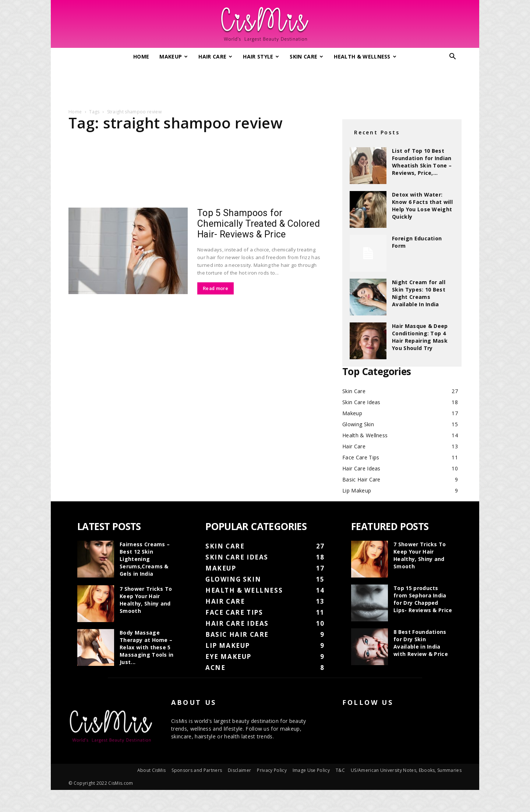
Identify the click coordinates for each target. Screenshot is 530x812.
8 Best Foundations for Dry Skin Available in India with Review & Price (421, 643)
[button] (453, 57)
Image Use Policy (311, 770)
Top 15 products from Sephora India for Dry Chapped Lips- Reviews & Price (423, 599)
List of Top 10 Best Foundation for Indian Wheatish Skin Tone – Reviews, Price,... (422, 162)
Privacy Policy (272, 770)
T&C (340, 770)
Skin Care (306, 57)
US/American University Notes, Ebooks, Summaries (406, 770)
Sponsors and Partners (197, 770)
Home (141, 57)
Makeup (174, 57)
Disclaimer (239, 770)
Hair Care (215, 57)
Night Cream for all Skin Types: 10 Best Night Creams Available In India (419, 293)
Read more (215, 288)
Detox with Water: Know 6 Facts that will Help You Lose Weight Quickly (422, 206)
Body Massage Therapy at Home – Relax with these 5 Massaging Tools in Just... (147, 647)
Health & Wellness (365, 57)
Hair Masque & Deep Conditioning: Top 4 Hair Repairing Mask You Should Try (420, 337)
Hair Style (261, 57)
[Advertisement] (265, 84)
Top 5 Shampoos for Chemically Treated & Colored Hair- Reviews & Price (259, 224)
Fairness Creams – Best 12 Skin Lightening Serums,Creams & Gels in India (145, 559)
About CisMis (152, 770)
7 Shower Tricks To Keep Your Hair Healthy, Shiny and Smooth (146, 600)
